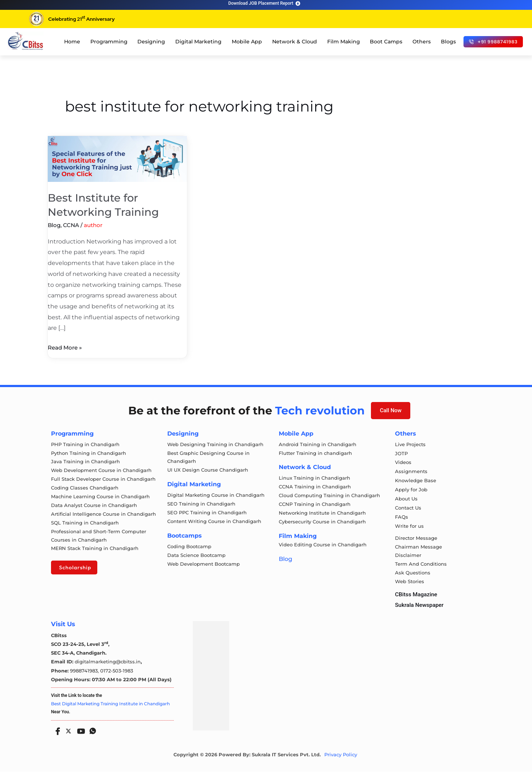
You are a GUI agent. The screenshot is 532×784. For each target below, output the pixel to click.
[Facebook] (56, 741)
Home (72, 42)
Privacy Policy (341, 767)
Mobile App (247, 42)
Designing (151, 42)
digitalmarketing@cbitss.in (108, 675)
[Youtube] (79, 741)
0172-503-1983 (117, 683)
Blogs (448, 42)
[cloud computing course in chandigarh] (26, 41)
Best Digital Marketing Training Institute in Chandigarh (110, 716)
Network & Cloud (295, 42)
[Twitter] (68, 742)
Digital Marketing (198, 42)
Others (422, 42)
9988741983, (85, 683)
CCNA (71, 225)
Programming (109, 42)
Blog (54, 225)
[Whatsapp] (91, 741)
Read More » (66, 347)
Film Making (344, 42)
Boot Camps (386, 42)
